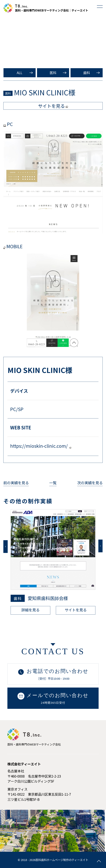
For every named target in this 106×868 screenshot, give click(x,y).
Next (100, 546)
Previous (5, 546)
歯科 (87, 73)
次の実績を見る (90, 483)
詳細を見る (30, 610)
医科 (53, 73)
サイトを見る (76, 610)
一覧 (53, 483)
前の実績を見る (16, 483)
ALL (20, 73)
